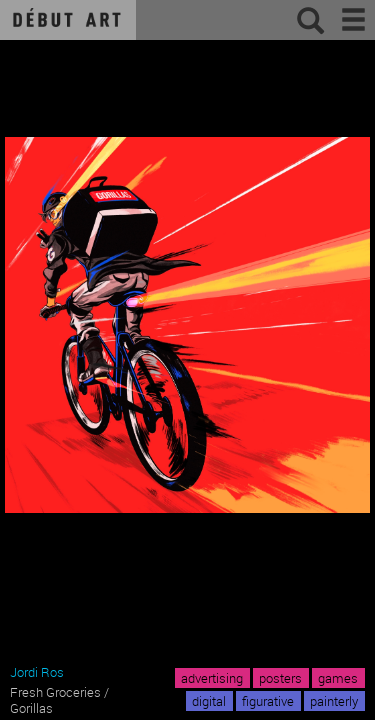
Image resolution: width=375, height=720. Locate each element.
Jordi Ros (37, 672)
